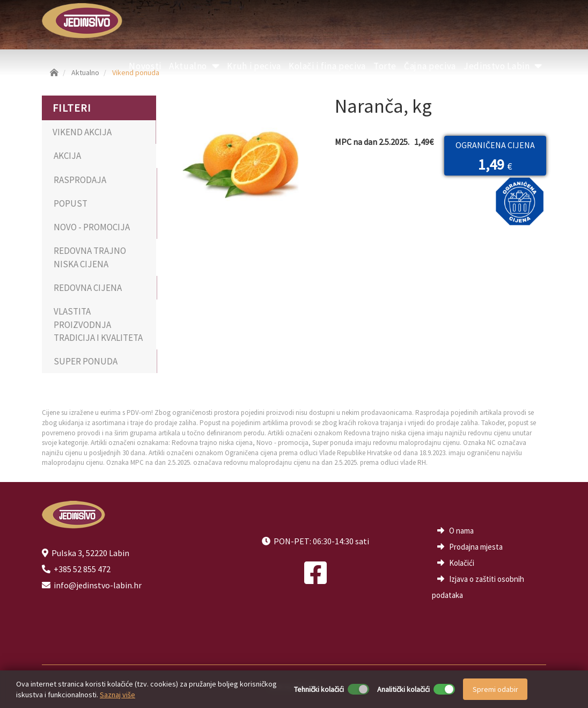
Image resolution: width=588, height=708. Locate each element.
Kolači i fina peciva (327, 66)
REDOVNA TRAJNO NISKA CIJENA (90, 257)
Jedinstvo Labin (503, 66)
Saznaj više (117, 695)
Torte (385, 66)
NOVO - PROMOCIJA (92, 227)
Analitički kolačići (403, 689)
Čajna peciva (430, 66)
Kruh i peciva (254, 66)
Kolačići (462, 563)
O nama (461, 531)
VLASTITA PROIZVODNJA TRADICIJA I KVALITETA (98, 324)
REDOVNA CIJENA (88, 288)
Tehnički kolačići (319, 689)
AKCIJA (67, 156)
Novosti (145, 66)
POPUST (71, 203)
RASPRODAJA (80, 180)
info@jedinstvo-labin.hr (98, 585)
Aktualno (194, 66)
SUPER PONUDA (86, 361)
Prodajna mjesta (476, 547)
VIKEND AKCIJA (82, 132)
